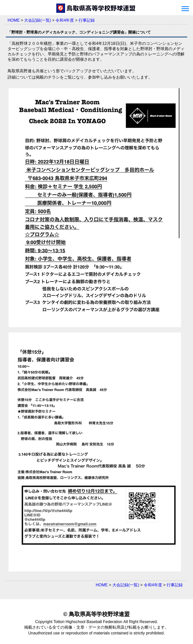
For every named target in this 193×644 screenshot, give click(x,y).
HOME (14, 20)
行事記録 (87, 20)
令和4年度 (65, 20)
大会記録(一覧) (38, 20)
